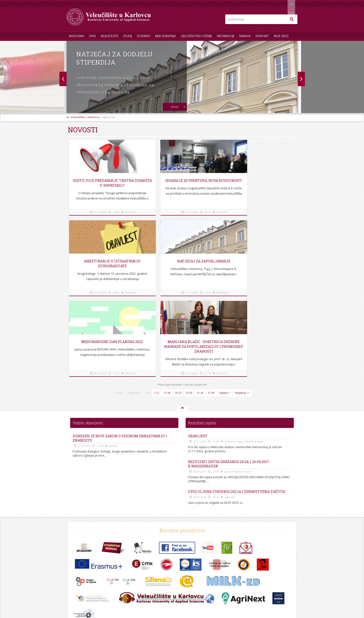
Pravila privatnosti (81, 584)
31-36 (200, 312)
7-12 (157, 312)
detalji (175, 107)
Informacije (226, 36)
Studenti (144, 36)
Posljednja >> (242, 312)
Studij (128, 36)
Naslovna (77, 36)
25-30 (189, 312)
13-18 (167, 312)
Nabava (245, 36)
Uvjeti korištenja (80, 590)
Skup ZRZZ (281, 36)
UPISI (92, 36)
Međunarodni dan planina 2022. (182, 261)
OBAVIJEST (198, 356)
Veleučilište (109, 36)
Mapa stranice (79, 579)
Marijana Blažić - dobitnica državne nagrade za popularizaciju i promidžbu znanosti (259, 268)
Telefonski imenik (81, 568)
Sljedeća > (225, 312)
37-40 (211, 312)
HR (283, 4)
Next (63, 79)
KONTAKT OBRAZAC (267, 588)
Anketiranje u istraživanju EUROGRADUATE (259, 183)
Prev (301, 79)
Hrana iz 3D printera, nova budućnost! (182, 183)
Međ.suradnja (166, 36)
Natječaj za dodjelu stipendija (115, 58)
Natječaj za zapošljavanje (105, 261)
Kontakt (262, 36)
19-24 (178, 312)
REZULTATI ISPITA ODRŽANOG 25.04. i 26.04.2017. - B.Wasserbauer (230, 383)
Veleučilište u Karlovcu (85, 117)
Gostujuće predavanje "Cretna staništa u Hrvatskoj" (105, 183)
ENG (292, 4)
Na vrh (182, 327)
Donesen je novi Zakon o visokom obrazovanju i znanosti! (120, 358)
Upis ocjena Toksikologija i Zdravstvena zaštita (237, 411)
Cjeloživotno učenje (196, 36)
